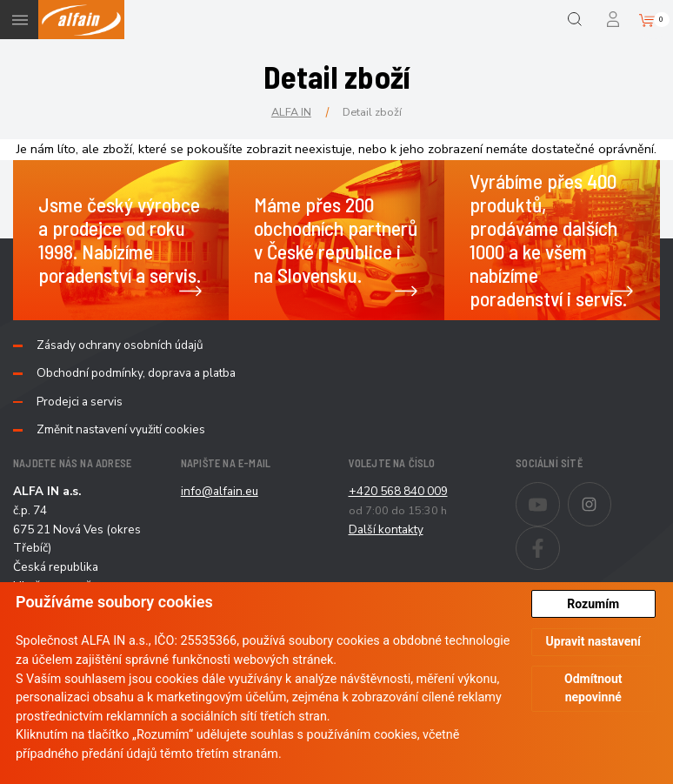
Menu (20, 20)
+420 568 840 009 (398, 491)
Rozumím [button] (593, 604)
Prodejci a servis (80, 402)
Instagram (611, 493)
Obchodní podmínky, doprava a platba (136, 373)
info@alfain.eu (220, 491)
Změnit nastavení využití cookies (121, 430)
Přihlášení (614, 20)
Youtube (560, 493)
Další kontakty (386, 529)
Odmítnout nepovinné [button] (593, 688)
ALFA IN (291, 112)
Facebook (560, 537)
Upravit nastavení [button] (593, 641)
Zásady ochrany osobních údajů (120, 345)
